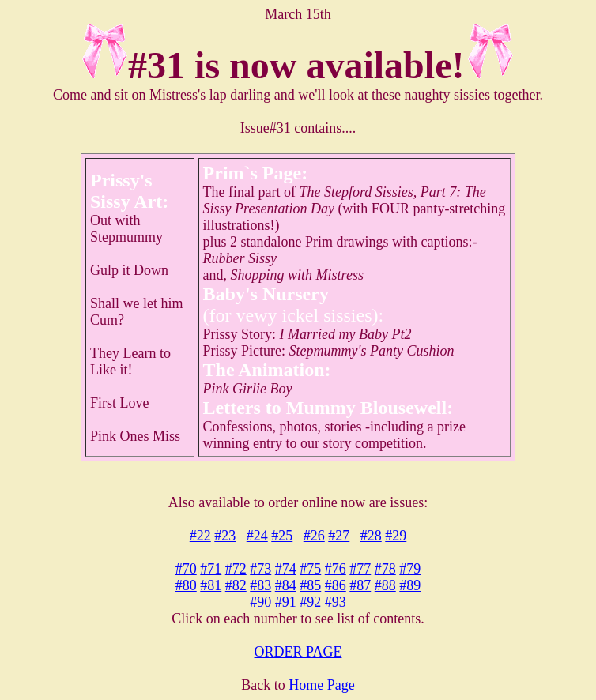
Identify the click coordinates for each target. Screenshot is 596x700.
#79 (410, 569)
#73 (260, 569)
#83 (260, 585)
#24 (257, 536)
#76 (336, 569)
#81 (211, 585)
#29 (396, 536)
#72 (236, 569)
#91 (286, 602)
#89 (410, 585)
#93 (336, 602)
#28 (371, 536)
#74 (286, 569)
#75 (310, 569)
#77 (360, 569)
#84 (286, 585)
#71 (211, 569)
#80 (186, 585)
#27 (339, 536)
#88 (385, 585)
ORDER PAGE (298, 652)
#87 (360, 585)
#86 (336, 585)
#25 (282, 536)
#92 (310, 602)
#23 (225, 536)
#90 (260, 602)
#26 (314, 536)
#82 (236, 585)
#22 (200, 536)
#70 (186, 569)
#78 (385, 569)
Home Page (321, 685)
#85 (310, 585)
